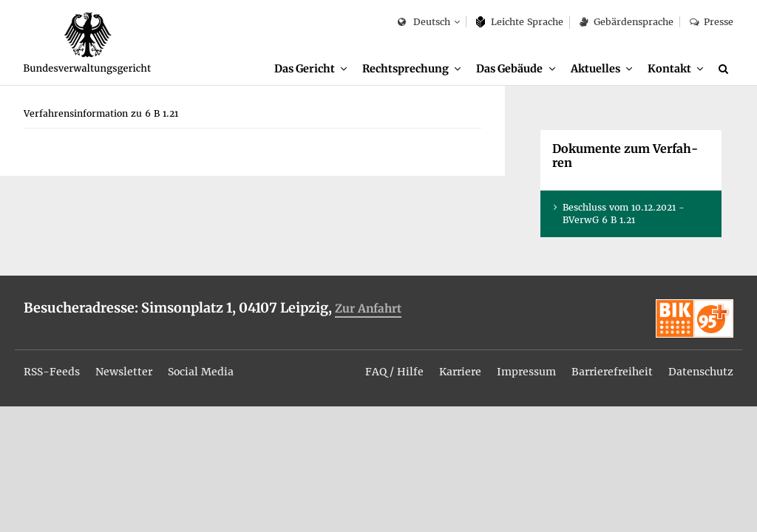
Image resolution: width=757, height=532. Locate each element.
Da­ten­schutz (701, 372)
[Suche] (726, 69)
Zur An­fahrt (368, 308)
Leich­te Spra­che (520, 22)
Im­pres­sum (526, 372)
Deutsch (424, 23)
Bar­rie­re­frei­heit (612, 372)
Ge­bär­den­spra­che (626, 22)
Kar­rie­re (460, 372)
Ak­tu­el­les (595, 69)
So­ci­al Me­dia (201, 372)
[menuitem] (310, 69)
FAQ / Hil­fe (394, 372)
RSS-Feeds (52, 372)
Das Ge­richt (305, 69)
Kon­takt (669, 69)
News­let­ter (124, 372)
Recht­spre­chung (405, 69)
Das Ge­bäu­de (509, 69)
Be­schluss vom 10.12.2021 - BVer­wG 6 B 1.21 (624, 214)
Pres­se (712, 22)
